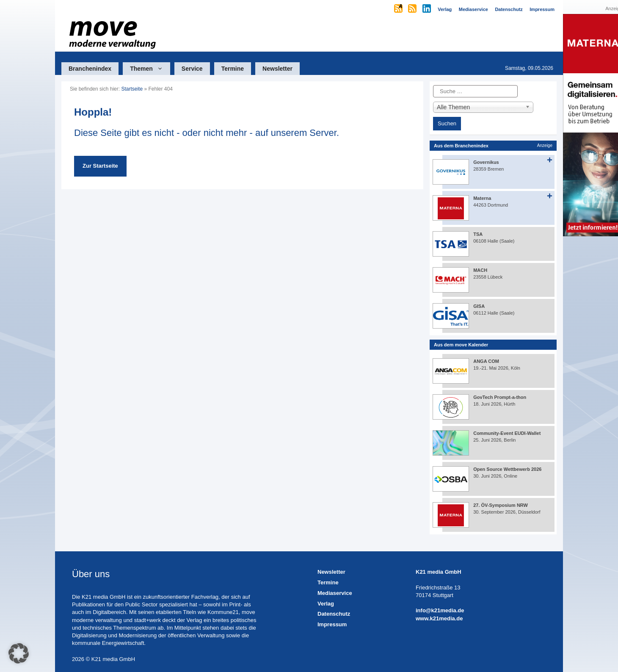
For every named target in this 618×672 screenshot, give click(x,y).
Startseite (132, 89)
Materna (482, 198)
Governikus (486, 162)
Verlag (326, 604)
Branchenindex (90, 69)
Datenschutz (334, 614)
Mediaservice (335, 593)
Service (192, 69)
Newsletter (277, 69)
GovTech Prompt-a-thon (500, 397)
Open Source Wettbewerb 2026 (507, 469)
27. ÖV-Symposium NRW (501, 505)
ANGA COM (486, 361)
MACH (480, 270)
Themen (150, 69)
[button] (19, 653)
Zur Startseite (100, 166)
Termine (233, 69)
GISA (479, 306)
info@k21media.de (440, 610)
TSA (478, 234)
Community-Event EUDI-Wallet (507, 433)
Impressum (332, 624)
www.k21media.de (439, 618)
